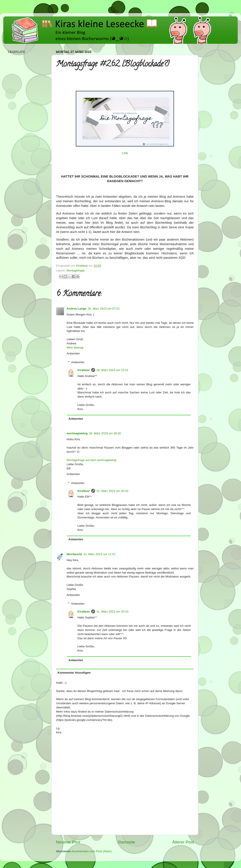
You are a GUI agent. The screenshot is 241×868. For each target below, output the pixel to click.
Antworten (73, 353)
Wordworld (74, 554)
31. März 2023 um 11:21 (99, 554)
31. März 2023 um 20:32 (112, 491)
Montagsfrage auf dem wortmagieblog (91, 460)
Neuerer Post (68, 842)
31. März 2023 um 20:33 (112, 612)
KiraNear (84, 370)
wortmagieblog (77, 433)
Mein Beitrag (75, 348)
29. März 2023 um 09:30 (105, 433)
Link (125, 153)
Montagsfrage (75, 270)
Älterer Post (183, 842)
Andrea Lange (76, 309)
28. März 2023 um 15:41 (112, 370)
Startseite (126, 842)
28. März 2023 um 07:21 (104, 309)
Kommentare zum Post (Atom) (92, 851)
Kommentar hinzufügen (74, 673)
